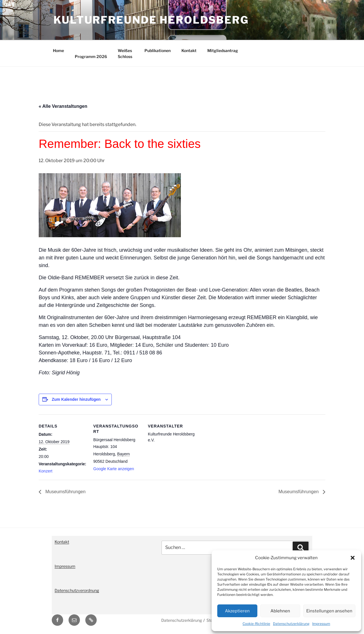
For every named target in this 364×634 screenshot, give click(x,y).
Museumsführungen (65, 492)
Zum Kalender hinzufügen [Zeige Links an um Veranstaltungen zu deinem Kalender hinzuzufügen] (76, 399)
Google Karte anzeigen (114, 469)
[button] (353, 558)
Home (58, 50)
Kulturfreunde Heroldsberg (151, 20)
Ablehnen (280, 611)
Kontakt (189, 50)
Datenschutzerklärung (291, 624)
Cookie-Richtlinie (256, 624)
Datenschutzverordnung (77, 590)
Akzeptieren (237, 611)
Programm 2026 (91, 56)
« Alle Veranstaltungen (63, 106)
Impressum (321, 624)
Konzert (45, 471)
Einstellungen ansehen (329, 611)
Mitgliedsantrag (223, 50)
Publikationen (158, 50)
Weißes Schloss (125, 53)
